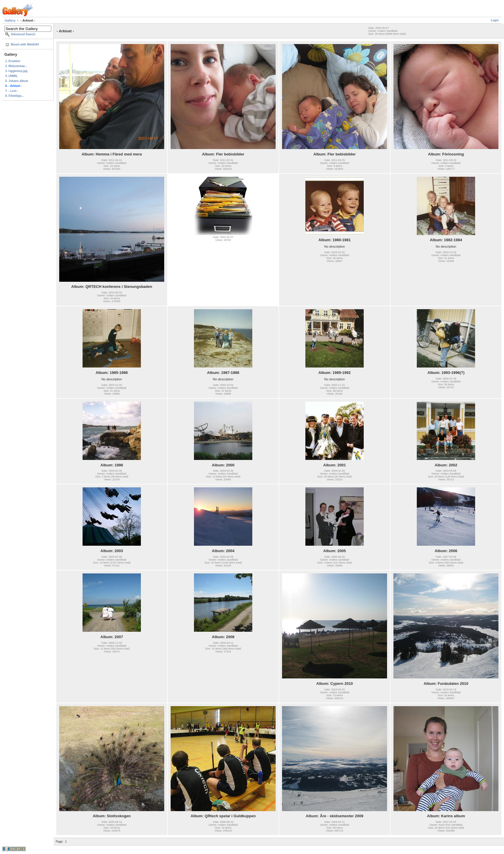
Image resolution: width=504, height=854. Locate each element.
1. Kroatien (13, 61)
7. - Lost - (12, 91)
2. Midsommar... (16, 66)
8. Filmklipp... (14, 96)
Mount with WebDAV (25, 44)
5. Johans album (17, 81)
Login (495, 20)
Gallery (10, 20)
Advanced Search (23, 34)
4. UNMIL (12, 76)
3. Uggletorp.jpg (16, 71)
